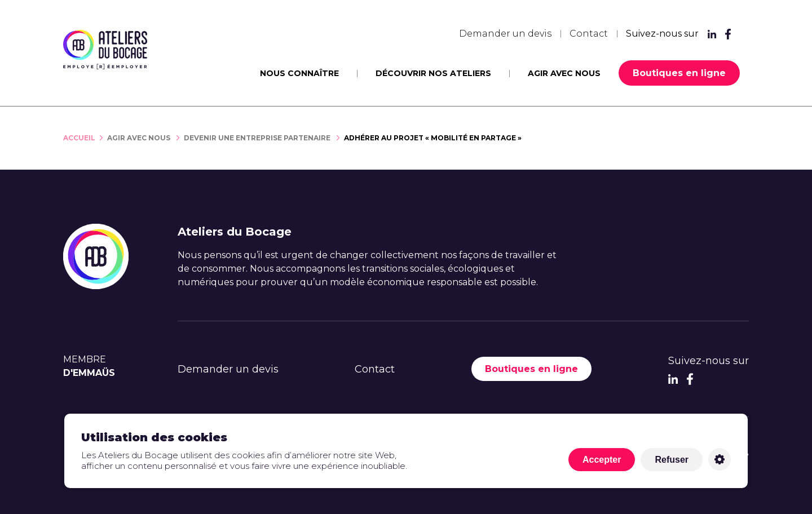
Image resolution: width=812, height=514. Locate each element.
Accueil (79, 138)
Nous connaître (299, 73)
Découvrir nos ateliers (433, 73)
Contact (589, 34)
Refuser (672, 460)
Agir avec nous (564, 73)
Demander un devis (505, 34)
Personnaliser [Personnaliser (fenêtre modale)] (720, 459)
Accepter (602, 460)
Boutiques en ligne (679, 73)
